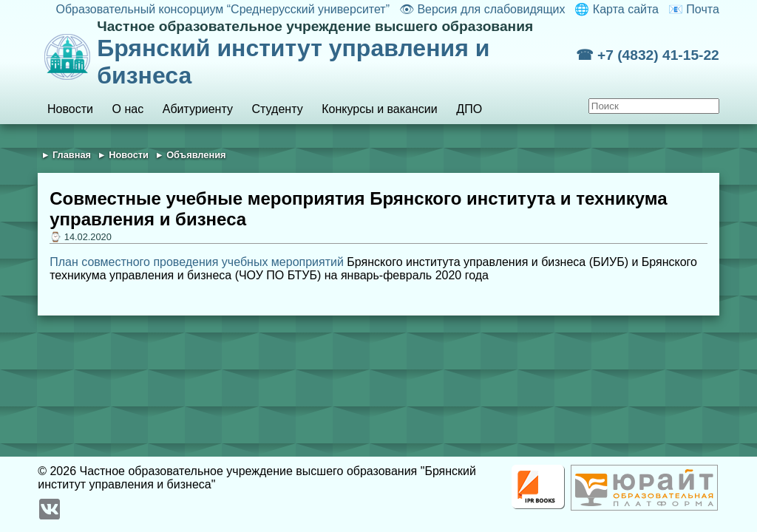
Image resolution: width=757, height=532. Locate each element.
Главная (72, 155)
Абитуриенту (198, 109)
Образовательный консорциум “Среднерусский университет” (223, 9)
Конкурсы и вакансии (379, 109)
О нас (128, 109)
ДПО (469, 109)
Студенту (278, 109)
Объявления (196, 155)
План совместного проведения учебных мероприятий (197, 262)
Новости (70, 109)
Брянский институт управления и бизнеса (336, 54)
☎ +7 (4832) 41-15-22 (648, 55)
